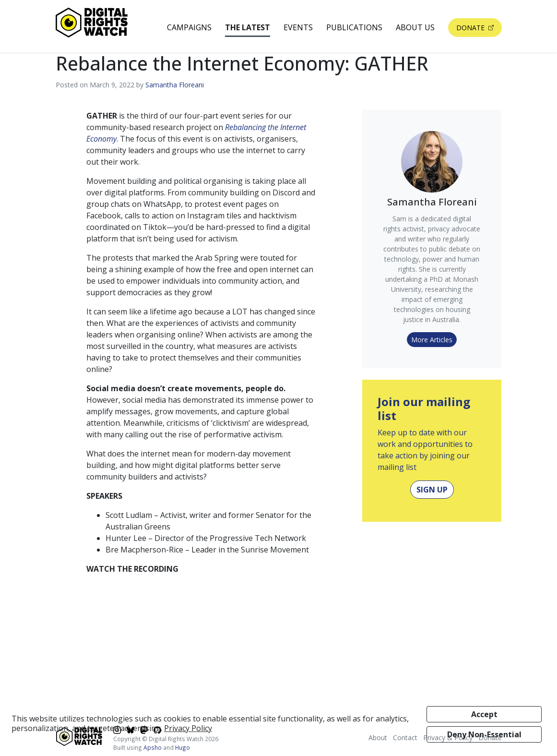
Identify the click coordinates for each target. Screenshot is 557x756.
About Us (415, 27)
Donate (471, 28)
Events (298, 27)
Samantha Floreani (175, 85)
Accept (484, 714)
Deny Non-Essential (484, 734)
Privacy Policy (188, 728)
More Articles (432, 340)
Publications (354, 27)
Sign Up (432, 490)
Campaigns (189, 27)
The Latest (248, 27)
